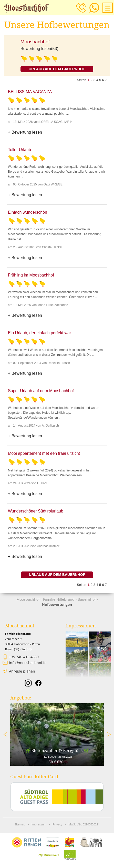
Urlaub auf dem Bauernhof (57, 69)
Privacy (57, 824)
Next (109, 734)
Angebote (21, 698)
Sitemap (20, 824)
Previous (5, 734)
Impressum (39, 824)
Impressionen (81, 626)
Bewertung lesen (27, 132)
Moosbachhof (35, 42)
